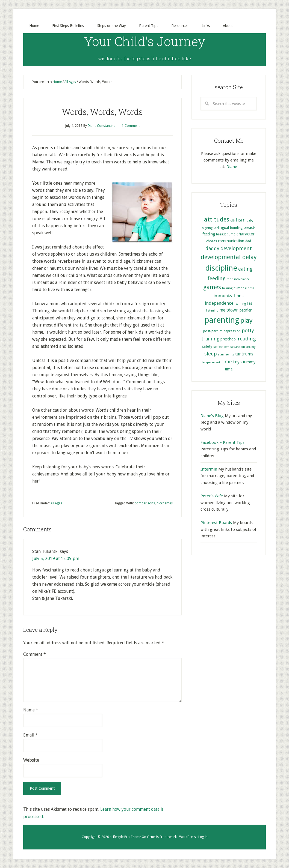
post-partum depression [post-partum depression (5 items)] (222, 331)
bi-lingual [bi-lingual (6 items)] (221, 228)
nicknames (165, 503)
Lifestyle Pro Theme (126, 837)
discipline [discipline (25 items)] (221, 268)
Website (31, 760)
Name (31, 710)
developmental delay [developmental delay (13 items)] (229, 257)
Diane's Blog (212, 416)
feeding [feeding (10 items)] (217, 278)
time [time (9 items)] (227, 362)
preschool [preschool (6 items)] (228, 339)
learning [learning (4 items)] (240, 304)
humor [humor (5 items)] (239, 288)
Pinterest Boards (216, 523)
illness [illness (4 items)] (250, 288)
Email (31, 735)
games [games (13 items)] (212, 287)
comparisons (145, 503)
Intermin (209, 469)
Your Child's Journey (145, 41)
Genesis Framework (162, 837)
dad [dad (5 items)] (248, 241)
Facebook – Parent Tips (222, 442)
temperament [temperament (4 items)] (211, 363)
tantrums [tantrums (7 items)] (244, 354)
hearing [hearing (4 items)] (227, 288)
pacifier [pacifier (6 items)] (246, 310)
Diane (232, 167)
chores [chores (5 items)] (212, 241)
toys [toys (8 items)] (237, 362)
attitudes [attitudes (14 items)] (217, 219)
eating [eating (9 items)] (245, 269)
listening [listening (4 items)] (212, 311)
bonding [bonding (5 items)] (236, 228)
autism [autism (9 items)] (238, 220)
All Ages (56, 503)
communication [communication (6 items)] (231, 241)
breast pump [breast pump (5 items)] (226, 234)
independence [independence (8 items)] (219, 303)
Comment (35, 655)
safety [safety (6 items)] (207, 346)
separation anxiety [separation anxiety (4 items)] (243, 347)
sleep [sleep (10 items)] (211, 354)
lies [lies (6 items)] (250, 304)
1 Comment (131, 126)
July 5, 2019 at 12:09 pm (56, 559)
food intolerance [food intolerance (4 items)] (238, 279)
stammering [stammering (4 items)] (226, 354)
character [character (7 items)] (246, 234)
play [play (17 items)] (247, 321)
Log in (203, 837)
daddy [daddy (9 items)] (212, 248)
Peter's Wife (212, 496)
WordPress (188, 837)
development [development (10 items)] (236, 248)
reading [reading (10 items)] (247, 339)
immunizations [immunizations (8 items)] (229, 296)
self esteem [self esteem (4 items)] (221, 347)
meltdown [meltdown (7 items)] (229, 310)
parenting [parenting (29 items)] (222, 320)
